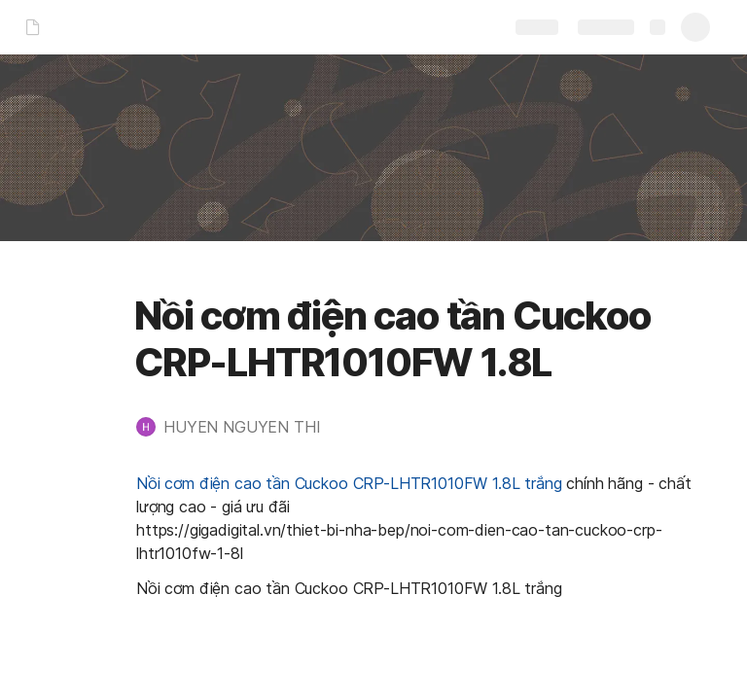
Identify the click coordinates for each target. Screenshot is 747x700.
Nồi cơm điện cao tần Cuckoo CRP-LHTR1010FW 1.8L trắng (349, 483)
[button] (238, 427)
